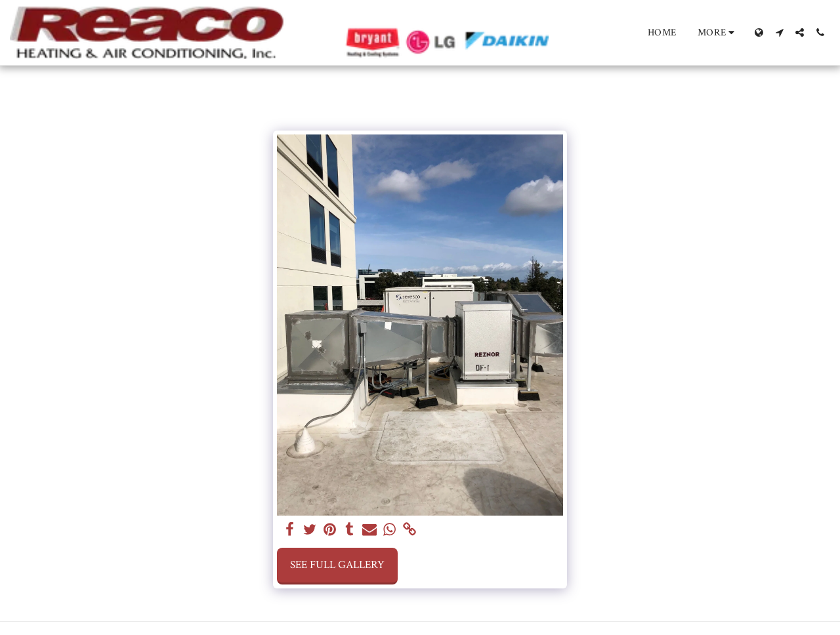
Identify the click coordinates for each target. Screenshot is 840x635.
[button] (779, 32)
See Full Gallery (337, 565)
